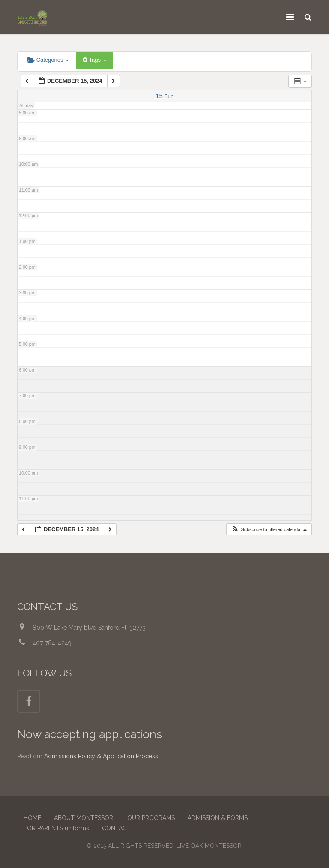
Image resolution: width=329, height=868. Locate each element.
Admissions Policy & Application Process (101, 756)
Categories (48, 60)
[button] (269, 530)
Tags (94, 60)
